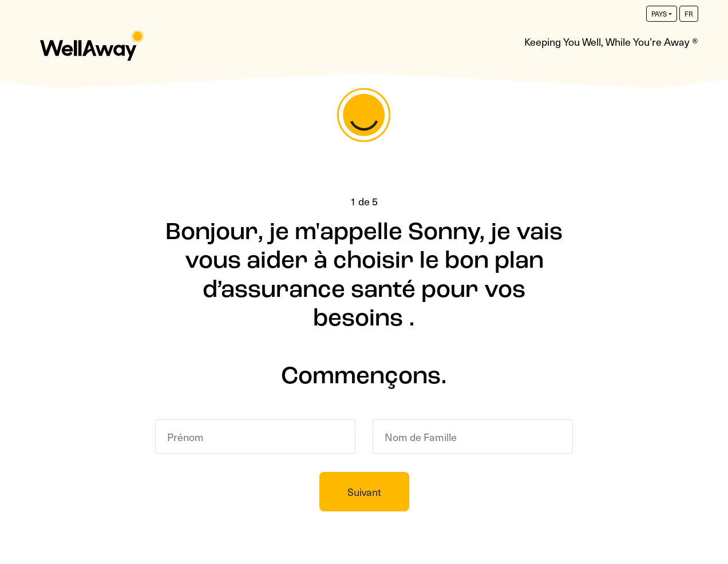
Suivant (364, 492)
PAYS (659, 14)
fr (689, 14)
